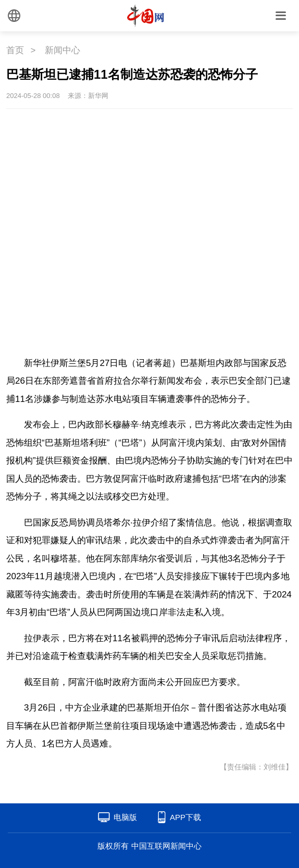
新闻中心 (63, 50)
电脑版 (125, 817)
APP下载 (185, 817)
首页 (15, 50)
